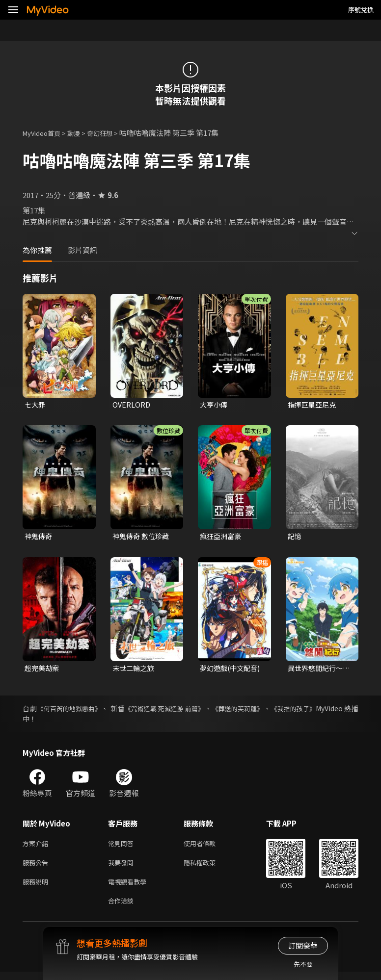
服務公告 (37, 867)
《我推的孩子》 (307, 711)
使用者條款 (208, 846)
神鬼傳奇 (39, 537)
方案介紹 (37, 846)
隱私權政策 (208, 867)
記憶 (295, 537)
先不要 (303, 964)
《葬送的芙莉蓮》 (248, 711)
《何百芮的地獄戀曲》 (71, 711)
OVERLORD (132, 405)
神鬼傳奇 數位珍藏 (143, 537)
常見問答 (123, 846)
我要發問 (123, 867)
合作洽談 (123, 908)
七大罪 (36, 405)
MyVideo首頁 (45, 133)
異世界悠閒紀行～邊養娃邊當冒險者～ (317, 670)
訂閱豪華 (303, 945)
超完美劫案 (43, 670)
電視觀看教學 (130, 888)
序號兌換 (361, 10)
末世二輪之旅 (135, 670)
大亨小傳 (215, 405)
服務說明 (37, 888)
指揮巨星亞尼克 (313, 405)
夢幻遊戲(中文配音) (232, 670)
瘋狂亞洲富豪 (222, 537)
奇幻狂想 (110, 133)
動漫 (82, 133)
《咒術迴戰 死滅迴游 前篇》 (171, 711)
